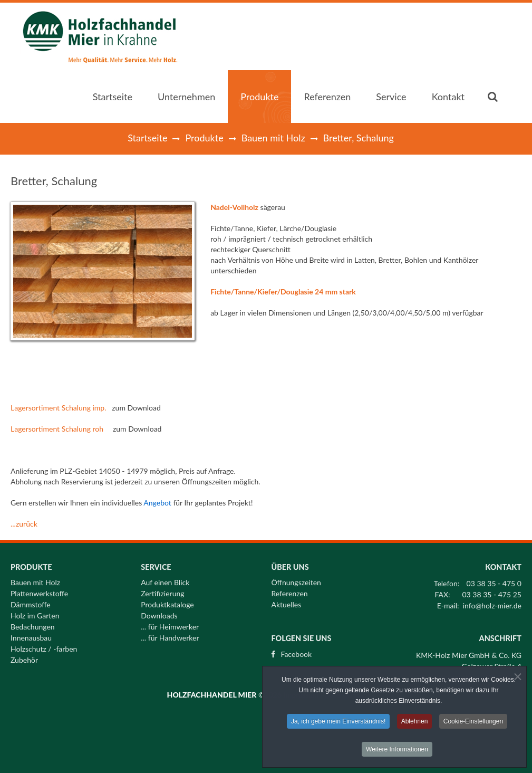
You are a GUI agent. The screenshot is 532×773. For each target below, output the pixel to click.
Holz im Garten (35, 613)
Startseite (147, 138)
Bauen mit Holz (273, 138)
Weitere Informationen (397, 751)
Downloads (159, 613)
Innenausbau (31, 635)
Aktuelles (286, 602)
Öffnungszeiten (296, 579)
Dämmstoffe (31, 602)
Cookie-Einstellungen (473, 723)
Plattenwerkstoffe (39, 590)
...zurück (24, 524)
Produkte (204, 138)
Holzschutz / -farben (44, 646)
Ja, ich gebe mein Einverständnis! (338, 723)
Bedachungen (33, 624)
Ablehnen (415, 723)
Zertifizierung (162, 590)
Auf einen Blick (165, 579)
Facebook (296, 651)
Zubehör (24, 657)
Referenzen (289, 590)
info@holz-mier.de (492, 603)
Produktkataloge (167, 602)
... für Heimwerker (170, 624)
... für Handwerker (170, 635)
